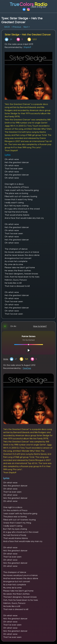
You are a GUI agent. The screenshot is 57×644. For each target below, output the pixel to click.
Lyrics (6, 478)
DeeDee (27, 368)
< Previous (16, 27)
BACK (7, 27)
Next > (27, 27)
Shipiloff (27, 47)
